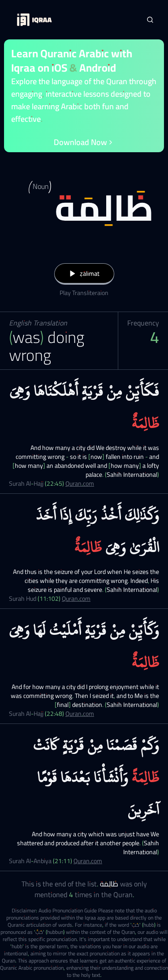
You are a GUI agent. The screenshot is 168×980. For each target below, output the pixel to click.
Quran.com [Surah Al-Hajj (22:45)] (80, 484)
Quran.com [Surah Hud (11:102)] (76, 599)
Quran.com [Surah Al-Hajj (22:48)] (80, 714)
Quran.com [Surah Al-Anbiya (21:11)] (88, 861)
